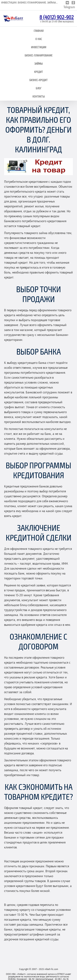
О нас (39, 39)
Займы (38, 64)
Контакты (39, 96)
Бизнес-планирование (38, 55)
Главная (39, 31)
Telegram (69, 7)
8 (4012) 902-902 (57, 17)
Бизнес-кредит (38, 80)
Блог (39, 88)
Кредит (38, 72)
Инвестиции (39, 47)
